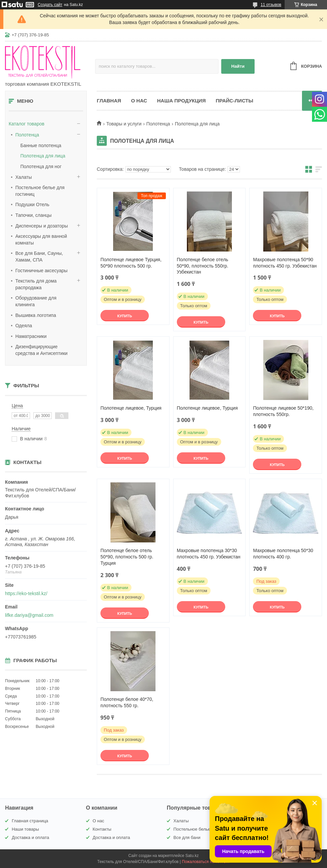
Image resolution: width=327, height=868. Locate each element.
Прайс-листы (234, 101)
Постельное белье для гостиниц (40, 191)
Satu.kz (192, 856)
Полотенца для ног (41, 166)
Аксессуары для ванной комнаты (41, 240)
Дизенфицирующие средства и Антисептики (41, 350)
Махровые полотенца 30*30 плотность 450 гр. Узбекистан (209, 554)
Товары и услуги (124, 124)
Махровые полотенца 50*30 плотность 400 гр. (283, 554)
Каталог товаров (27, 124)
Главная (109, 101)
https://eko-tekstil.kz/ (26, 593)
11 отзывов (271, 5)
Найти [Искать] (238, 66)
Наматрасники (31, 336)
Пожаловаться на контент (206, 862)
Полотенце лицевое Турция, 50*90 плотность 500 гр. (131, 263)
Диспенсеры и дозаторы (42, 226)
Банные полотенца (41, 145)
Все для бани (187, 837)
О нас (139, 101)
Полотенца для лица (43, 156)
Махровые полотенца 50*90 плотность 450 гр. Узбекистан (285, 263)
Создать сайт (50, 5)
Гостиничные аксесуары (41, 271)
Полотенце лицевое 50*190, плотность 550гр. (283, 411)
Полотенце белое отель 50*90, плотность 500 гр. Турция (127, 557)
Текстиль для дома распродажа (36, 284)
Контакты (102, 829)
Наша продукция (182, 101)
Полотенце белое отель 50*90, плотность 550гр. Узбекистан (203, 266)
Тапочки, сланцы (34, 215)
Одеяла (24, 326)
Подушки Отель (32, 204)
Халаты (24, 177)
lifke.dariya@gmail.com (29, 615)
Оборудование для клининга (36, 301)
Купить (124, 316)
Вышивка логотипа (36, 315)
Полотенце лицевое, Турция (131, 408)
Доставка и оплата (30, 837)
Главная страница (30, 821)
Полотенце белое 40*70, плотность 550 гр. (127, 702)
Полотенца (27, 135)
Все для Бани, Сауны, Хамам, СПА (39, 257)
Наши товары (25, 829)
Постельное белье (192, 829)
